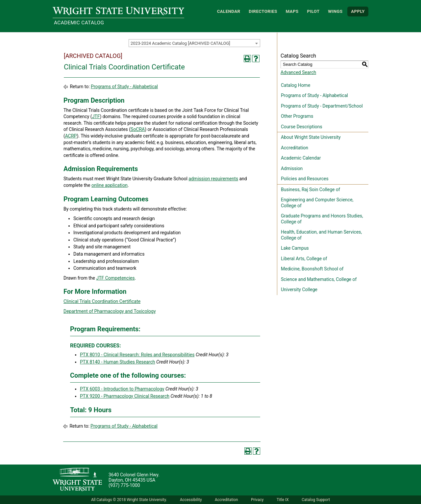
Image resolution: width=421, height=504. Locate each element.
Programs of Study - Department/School (322, 106)
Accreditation (295, 148)
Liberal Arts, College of (304, 259)
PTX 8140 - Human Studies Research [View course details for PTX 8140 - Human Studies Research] (118, 362)
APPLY (358, 11)
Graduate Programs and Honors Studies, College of (322, 219)
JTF (96, 116)
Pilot (313, 11)
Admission (292, 168)
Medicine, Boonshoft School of (312, 269)
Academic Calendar (301, 158)
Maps (292, 11)
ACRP (71, 136)
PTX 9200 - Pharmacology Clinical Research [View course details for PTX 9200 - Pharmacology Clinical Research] (125, 396)
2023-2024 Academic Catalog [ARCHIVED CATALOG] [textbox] (180, 43)
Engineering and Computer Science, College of (317, 203)
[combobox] (194, 43)
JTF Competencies (115, 278)
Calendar (229, 11)
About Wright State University (311, 137)
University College (299, 290)
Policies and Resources (305, 179)
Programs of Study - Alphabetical (124, 87)
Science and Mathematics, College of (319, 279)
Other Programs (297, 116)
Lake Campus (295, 248)
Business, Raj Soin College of (310, 189)
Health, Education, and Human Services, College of (321, 235)
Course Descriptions (302, 127)
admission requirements (213, 179)
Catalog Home (296, 85)
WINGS (335, 11)
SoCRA (138, 129)
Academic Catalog (79, 23)
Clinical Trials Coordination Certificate (102, 301)
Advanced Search (298, 72)
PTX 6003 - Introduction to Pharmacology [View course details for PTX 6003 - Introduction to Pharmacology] (122, 389)
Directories (263, 11)
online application (110, 185)
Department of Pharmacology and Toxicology (110, 311)
